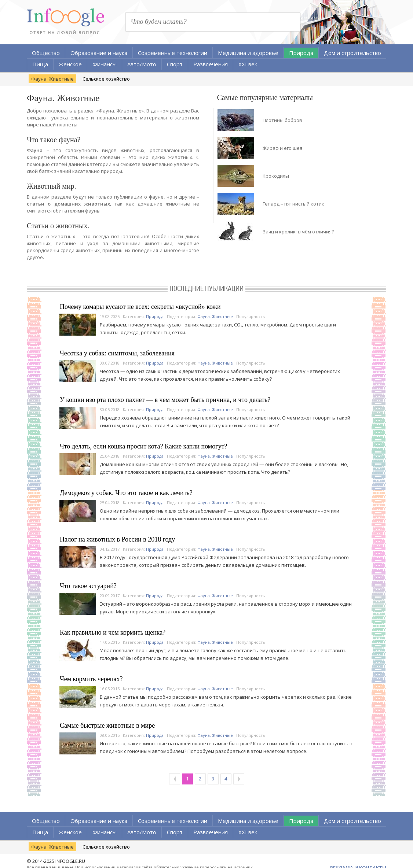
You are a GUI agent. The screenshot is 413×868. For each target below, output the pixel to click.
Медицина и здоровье (248, 53)
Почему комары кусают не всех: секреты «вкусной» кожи (140, 307)
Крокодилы (276, 176)
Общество (46, 53)
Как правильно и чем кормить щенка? (113, 632)
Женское (70, 64)
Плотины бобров (282, 120)
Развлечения (211, 64)
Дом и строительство (352, 53)
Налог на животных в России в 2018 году (117, 539)
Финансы (105, 64)
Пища (40, 64)
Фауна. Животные (52, 79)
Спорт (175, 64)
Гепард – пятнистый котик (293, 204)
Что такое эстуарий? (88, 586)
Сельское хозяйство (106, 79)
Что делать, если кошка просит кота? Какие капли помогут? (144, 446)
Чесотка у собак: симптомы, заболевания (117, 353)
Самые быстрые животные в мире (107, 725)
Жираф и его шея (282, 148)
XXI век (248, 64)
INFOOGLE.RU (70, 861)
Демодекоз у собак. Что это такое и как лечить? (126, 493)
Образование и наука (99, 53)
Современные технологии (173, 53)
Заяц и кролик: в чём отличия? (298, 232)
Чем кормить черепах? (91, 679)
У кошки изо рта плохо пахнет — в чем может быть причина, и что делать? (165, 400)
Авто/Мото (142, 64)
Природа (301, 53)
